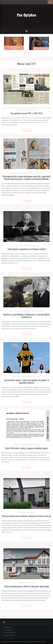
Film (18, 108)
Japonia (22, 108)
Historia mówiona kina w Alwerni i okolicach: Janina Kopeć (27, 586)
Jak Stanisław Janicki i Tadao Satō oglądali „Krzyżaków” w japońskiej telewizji (27, 381)
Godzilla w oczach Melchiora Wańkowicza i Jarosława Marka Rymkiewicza (26, 316)
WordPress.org (9, 635)
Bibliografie (14, 108)
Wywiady (32, 512)
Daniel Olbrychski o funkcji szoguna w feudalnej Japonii (26, 448)
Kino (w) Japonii (29, 108)
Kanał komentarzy (10, 632)
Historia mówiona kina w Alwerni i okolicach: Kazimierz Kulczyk (26, 516)
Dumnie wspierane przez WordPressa (13, 641)
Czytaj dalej (27, 130)
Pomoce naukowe (38, 108)
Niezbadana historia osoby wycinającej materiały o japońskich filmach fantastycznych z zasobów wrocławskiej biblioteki (26, 178)
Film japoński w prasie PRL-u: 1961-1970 (26, 113)
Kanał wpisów (9, 630)
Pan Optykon (26, 15)
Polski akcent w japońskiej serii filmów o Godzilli (27, 249)
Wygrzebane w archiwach (31, 110)
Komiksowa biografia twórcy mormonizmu (14, 48)
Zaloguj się (8, 627)
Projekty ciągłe (20, 110)
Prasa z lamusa (47, 108)
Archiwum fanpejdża (23, 173)
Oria (32, 641)
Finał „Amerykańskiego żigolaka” (41, 48)
